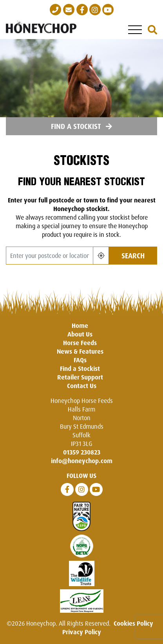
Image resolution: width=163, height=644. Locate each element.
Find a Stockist (81, 126)
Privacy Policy (82, 632)
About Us (80, 334)
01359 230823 (82, 452)
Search (133, 256)
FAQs (80, 360)
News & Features (80, 351)
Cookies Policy (133, 623)
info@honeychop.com (82, 461)
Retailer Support (80, 377)
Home (80, 326)
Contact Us (82, 386)
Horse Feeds (80, 343)
